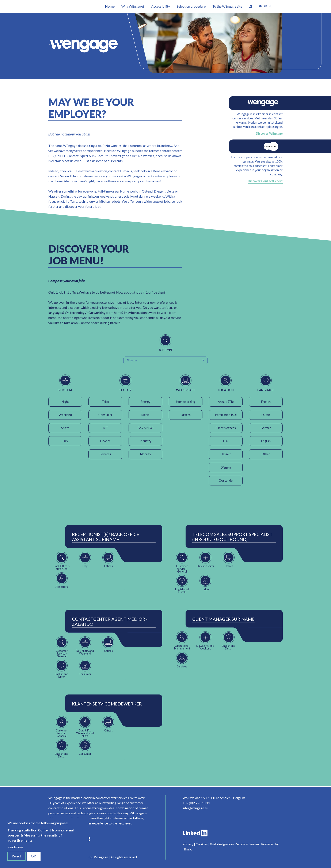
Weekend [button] (65, 415)
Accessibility (161, 6)
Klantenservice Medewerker (107, 704)
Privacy (188, 844)
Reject (16, 856)
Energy (146, 402)
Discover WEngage (269, 133)
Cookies (202, 844)
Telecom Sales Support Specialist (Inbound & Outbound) (232, 537)
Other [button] (266, 454)
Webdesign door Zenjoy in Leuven (234, 844)
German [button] (266, 428)
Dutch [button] (266, 415)
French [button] (266, 402)
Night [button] (65, 402)
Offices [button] (186, 415)
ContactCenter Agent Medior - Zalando (110, 622)
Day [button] (65, 441)
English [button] (266, 441)
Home (110, 6)
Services (105, 454)
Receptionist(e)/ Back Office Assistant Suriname (106, 537)
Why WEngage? (133, 6)
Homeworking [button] (186, 402)
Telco (105, 402)
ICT (105, 428)
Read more (15, 847)
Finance (105, 441)
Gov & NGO (145, 428)
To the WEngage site (227, 6)
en (260, 6)
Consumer (105, 415)
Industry (146, 441)
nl (270, 6)
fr (265, 6)
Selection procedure (191, 6)
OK (34, 856)
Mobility (146, 454)
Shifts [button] (65, 428)
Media (145, 415)
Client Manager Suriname (223, 619)
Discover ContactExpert (265, 181)
